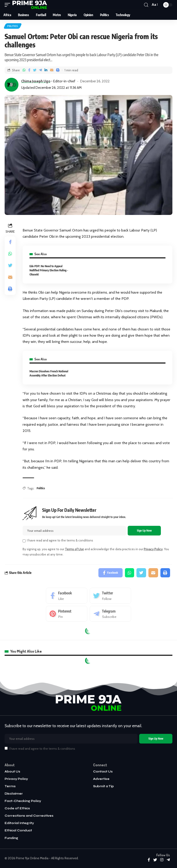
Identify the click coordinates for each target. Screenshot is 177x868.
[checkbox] (24, 541)
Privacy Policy (153, 549)
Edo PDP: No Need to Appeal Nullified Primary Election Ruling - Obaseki (49, 270)
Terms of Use (74, 549)
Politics (13, 26)
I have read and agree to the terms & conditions (60, 540)
